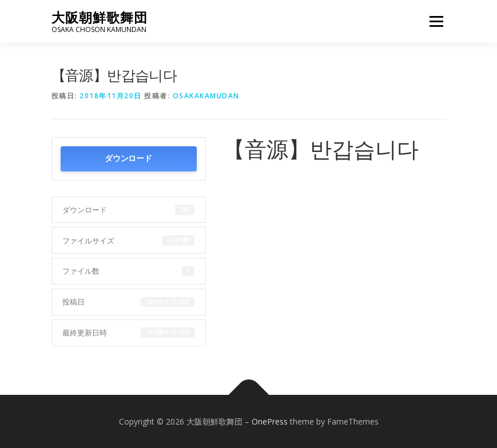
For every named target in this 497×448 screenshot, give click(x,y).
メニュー (436, 21)
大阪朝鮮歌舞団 (100, 17)
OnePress (270, 421)
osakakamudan (206, 96)
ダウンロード (128, 159)
